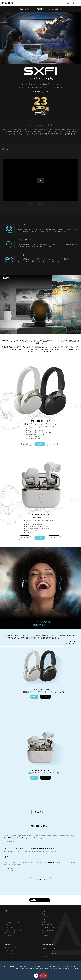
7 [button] (44, 203)
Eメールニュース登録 (49, 954)
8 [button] (46, 203)
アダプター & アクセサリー (14, 930)
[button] (6, 278)
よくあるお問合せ (48, 930)
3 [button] (35, 203)
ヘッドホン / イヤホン (12, 922)
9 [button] (48, 203)
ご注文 (44, 919)
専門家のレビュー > (40, 92)
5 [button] (39, 203)
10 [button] (50, 203)
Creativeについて (11, 948)
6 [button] (42, 203)
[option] (40, 180)
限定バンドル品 (10, 933)
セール (7, 938)
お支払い (45, 917)
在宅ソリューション (11, 925)
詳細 (36, 976)
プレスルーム (9, 953)
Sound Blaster (10, 917)
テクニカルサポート (49, 933)
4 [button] (37, 203)
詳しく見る (25, 444)
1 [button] (31, 203)
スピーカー (9, 919)
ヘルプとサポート (40, 900)
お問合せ (45, 936)
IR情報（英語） (10, 951)
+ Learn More (41, 879)
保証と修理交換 (47, 925)
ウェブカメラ (9, 928)
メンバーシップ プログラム (51, 928)
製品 (44, 914)
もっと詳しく (54, 444)
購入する (40, 444)
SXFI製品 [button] (41, 9)
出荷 (44, 922)
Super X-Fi (9, 914)
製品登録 (45, 957)
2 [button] (33, 203)
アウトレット (9, 936)
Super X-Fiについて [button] (27, 9)
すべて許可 (43, 976)
